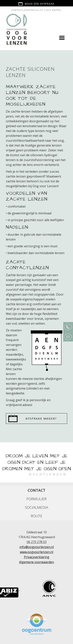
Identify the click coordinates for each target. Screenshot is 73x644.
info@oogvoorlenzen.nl (37, 547)
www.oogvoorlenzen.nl (36, 552)
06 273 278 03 (37, 542)
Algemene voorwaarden (36, 562)
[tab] (36, 490)
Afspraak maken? (41, 419)
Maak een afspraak (40, 4)
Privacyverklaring (37, 557)
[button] (62, 38)
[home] (16, 26)
